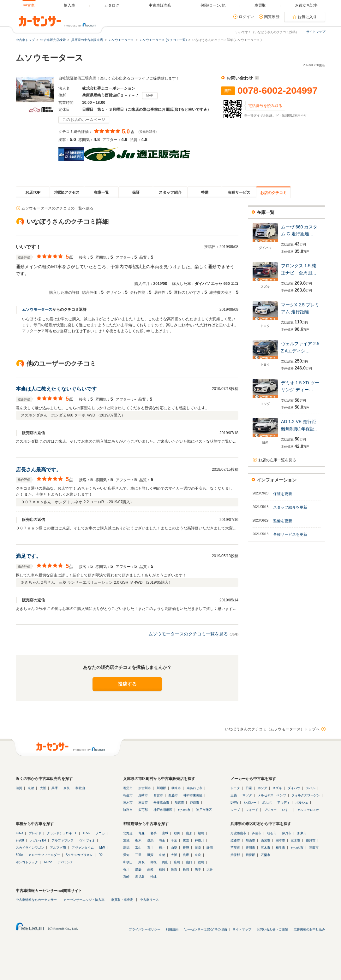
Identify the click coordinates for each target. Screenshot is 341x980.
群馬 (150, 840)
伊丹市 (287, 833)
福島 (201, 833)
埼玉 (162, 840)
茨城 (126, 840)
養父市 (128, 788)
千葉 (174, 840)
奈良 (67, 788)
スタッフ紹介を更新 (290, 507)
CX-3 (19, 833)
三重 (138, 855)
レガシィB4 (38, 840)
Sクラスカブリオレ (79, 855)
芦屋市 (257, 833)
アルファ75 (58, 848)
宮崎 (126, 877)
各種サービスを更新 (290, 534)
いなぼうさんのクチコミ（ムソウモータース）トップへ (272, 729)
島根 (153, 862)
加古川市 (145, 788)
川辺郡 (161, 788)
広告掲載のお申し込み (309, 929)
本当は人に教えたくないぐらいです (56, 389)
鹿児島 (140, 877)
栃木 (138, 840)
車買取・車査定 (122, 900)
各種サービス (239, 192)
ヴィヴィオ (87, 840)
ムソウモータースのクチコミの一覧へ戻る (57, 208)
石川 (150, 848)
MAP (150, 95)
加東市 (179, 803)
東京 (186, 840)
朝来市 (176, 788)
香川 (126, 869)
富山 (138, 848)
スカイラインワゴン (30, 848)
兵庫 (55, 788)
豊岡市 (250, 848)
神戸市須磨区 (163, 810)
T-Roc (48, 862)
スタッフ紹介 (170, 192)
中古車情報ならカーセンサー (36, 900)
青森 (141, 833)
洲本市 (280, 840)
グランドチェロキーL (62, 833)
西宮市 (158, 795)
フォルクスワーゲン (306, 795)
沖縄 (153, 877)
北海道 (128, 833)
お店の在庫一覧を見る (277, 460)
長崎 (186, 869)
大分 (210, 869)
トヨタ (235, 788)
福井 (162, 848)
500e (19, 855)
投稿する (127, 684)
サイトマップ (316, 32)
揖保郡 (235, 855)
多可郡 (143, 810)
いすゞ (287, 810)
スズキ (277, 788)
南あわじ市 (194, 788)
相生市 (128, 795)
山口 (189, 862)
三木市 (128, 803)
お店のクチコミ (273, 193)
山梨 (174, 848)
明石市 (272, 833)
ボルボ (267, 803)
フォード (252, 810)
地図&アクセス (67, 192)
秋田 (177, 833)
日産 (249, 788)
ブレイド (35, 833)
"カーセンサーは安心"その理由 (205, 929)
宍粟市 (266, 855)
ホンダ (262, 788)
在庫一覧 (101, 192)
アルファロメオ (308, 810)
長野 (186, 848)
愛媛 (138, 869)
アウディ (284, 803)
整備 (205, 192)
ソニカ (100, 833)
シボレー (250, 803)
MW (102, 848)
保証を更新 (283, 494)
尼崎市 (143, 795)
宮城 (165, 833)
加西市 (250, 840)
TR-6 (86, 833)
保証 (136, 192)
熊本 (198, 869)
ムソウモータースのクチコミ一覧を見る (188, 634)
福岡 (162, 869)
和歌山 (80, 788)
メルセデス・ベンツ (272, 795)
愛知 (126, 855)
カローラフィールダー (44, 855)
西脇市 (173, 795)
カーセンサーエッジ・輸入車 (84, 900)
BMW (234, 803)
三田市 (143, 803)
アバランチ (65, 862)
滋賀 (19, 788)
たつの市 (184, 810)
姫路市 (194, 803)
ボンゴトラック (27, 862)
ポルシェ (302, 803)
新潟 (126, 848)
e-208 (20, 840)
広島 (177, 862)
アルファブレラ (63, 840)
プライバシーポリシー (145, 929)
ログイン (246, 17)
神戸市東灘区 (193, 795)
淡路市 (128, 810)
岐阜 (198, 848)
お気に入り (307, 17)
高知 (150, 869)
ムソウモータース (37, 310)
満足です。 (28, 556)
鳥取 (141, 862)
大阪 (43, 788)
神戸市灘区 (204, 810)
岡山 (165, 862)
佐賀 (174, 869)
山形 (189, 833)
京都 (31, 788)
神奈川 (200, 840)
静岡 (210, 848)
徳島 (201, 862)
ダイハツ (294, 788)
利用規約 (172, 929)
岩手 (153, 833)
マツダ (247, 795)
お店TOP (33, 192)
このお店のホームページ (84, 120)
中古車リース (149, 900)
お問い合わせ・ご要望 (272, 929)
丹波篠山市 (161, 803)
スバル (311, 788)
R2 (101, 855)
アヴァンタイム (83, 848)
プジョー (270, 810)
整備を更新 (283, 521)
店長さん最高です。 (39, 470)
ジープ (235, 810)
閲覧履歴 (272, 17)
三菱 (234, 795)
